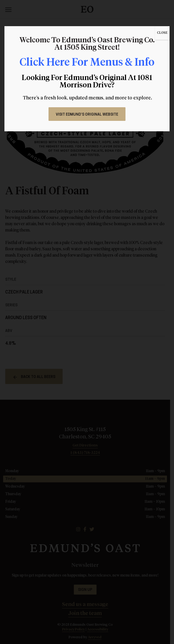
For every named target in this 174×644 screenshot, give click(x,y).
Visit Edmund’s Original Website (87, 115)
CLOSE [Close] (162, 33)
